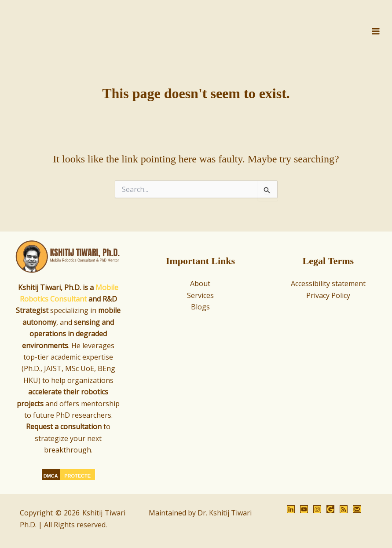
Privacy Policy (328, 295)
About (200, 283)
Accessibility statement (328, 283)
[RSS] (344, 509)
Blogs (200, 307)
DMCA (51, 476)
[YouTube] (304, 509)
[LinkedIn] (291, 509)
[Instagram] (317, 509)
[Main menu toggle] (376, 34)
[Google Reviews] (330, 509)
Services (200, 295)
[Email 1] (357, 509)
